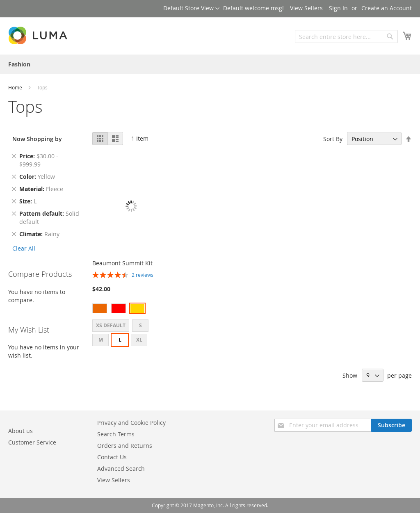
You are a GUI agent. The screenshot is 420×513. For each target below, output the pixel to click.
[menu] (210, 64)
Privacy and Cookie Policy (131, 423)
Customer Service (32, 442)
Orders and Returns (125, 446)
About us (21, 431)
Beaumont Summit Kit (122, 263)
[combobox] (346, 36)
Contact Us (112, 457)
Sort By (333, 139)
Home (16, 87)
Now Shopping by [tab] (37, 139)
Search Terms (116, 434)
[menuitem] (19, 64)
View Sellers (306, 8)
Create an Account (387, 8)
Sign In (338, 8)
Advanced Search (121, 469)
